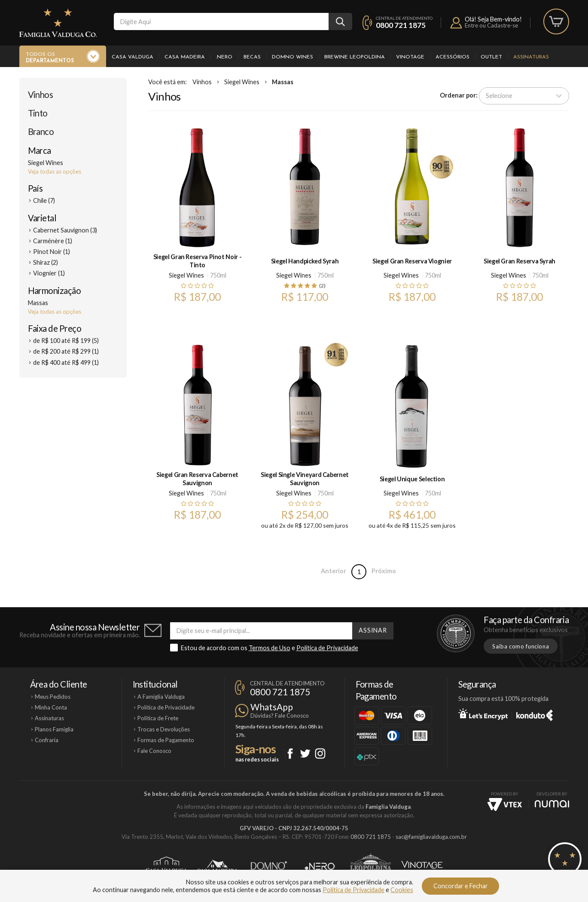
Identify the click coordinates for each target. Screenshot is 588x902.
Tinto (38, 113)
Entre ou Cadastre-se (491, 25)
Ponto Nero (320, 866)
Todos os (50, 58)
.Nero (224, 57)
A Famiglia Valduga (161, 697)
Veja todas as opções (55, 171)
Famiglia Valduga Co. (58, 23)
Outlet (491, 57)
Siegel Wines (242, 82)
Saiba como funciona (521, 646)
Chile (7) (44, 200)
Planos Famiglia (54, 729)
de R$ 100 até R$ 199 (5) (66, 341)
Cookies (402, 890)
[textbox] (221, 21)
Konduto (535, 714)
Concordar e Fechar (461, 886)
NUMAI (552, 804)
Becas (252, 57)
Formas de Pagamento (166, 740)
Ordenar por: (459, 95)
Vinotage (410, 57)
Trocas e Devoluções (164, 729)
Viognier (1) (49, 273)
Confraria (47, 740)
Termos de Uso (270, 648)
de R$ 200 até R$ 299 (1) (66, 351)
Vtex (505, 804)
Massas (283, 82)
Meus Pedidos (53, 697)
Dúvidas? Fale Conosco (280, 715)
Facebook (290, 754)
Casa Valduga (133, 57)
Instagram (320, 754)
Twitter (305, 754)
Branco (41, 131)
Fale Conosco (154, 751)
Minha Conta (51, 707)
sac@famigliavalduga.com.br (431, 837)
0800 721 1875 (401, 25)
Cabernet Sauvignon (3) (65, 230)
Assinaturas (531, 57)
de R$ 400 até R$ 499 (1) (66, 362)
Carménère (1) (53, 241)
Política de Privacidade (327, 648)
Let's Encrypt (483, 714)
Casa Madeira (185, 57)
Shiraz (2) (46, 262)
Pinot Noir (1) (52, 252)
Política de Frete (158, 718)
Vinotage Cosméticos (422, 866)
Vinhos (41, 95)
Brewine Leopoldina (355, 57)
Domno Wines (292, 57)
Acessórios (452, 57)
